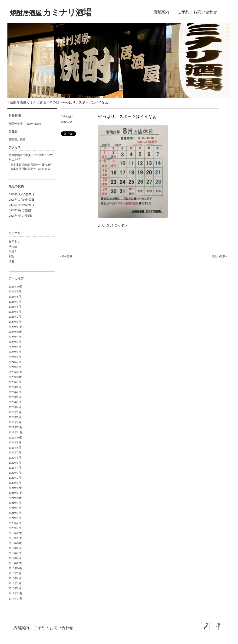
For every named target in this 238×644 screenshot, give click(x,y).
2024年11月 (16, 327)
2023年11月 (16, 372)
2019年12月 (16, 533)
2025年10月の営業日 (22, 200)
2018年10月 (16, 568)
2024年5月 (15, 352)
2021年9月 (15, 503)
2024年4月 (15, 357)
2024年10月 (16, 332)
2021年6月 (15, 518)
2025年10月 (16, 287)
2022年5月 (15, 463)
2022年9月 (15, 442)
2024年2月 (15, 362)
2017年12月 (16, 593)
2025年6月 (15, 307)
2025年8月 (15, 297)
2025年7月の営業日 (21, 216)
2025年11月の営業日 (22, 194)
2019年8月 (15, 553)
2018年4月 (15, 578)
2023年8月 (15, 387)
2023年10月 (16, 377)
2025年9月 (15, 291)
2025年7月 (15, 302)
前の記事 (67, 256)
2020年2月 (15, 528)
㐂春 (226, 635)
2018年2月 (15, 583)
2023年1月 (15, 422)
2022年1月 (15, 483)
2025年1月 (15, 322)
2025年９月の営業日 (22, 205)
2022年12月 (16, 427)
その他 (13, 247)
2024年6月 (15, 347)
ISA (187, 638)
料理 (11, 257)
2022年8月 (15, 448)
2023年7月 (15, 392)
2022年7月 (15, 452)
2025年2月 (15, 317)
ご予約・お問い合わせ (197, 12)
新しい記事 (219, 256)
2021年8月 (15, 508)
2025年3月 (15, 312)
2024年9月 (15, 337)
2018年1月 (15, 588)
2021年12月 (16, 488)
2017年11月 (16, 599)
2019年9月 (15, 548)
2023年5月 (15, 402)
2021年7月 (15, 513)
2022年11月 (16, 432)
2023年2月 (15, 417)
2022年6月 (15, 458)
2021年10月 (16, 498)
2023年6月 (15, 397)
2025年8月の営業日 (21, 210)
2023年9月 (15, 382)
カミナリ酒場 (50, 13)
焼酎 (11, 261)
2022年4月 (15, 468)
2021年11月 (16, 493)
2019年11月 (16, 538)
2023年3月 (15, 412)
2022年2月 (15, 478)
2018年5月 (15, 573)
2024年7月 (15, 342)
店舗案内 (161, 12)
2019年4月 (15, 558)
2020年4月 (15, 523)
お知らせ (14, 241)
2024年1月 (15, 367)
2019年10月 (16, 543)
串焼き (13, 251)
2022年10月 (16, 438)
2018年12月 (16, 563)
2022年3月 (15, 473)
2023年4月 (15, 407)
